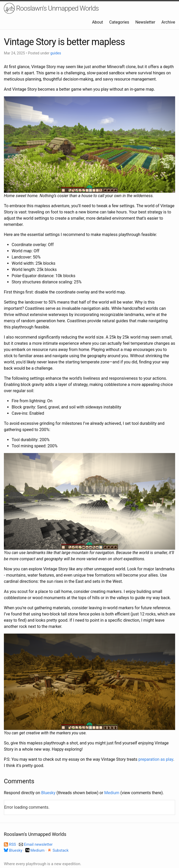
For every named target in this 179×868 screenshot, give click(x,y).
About (98, 22)
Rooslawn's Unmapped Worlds (51, 8)
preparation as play (156, 759)
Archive (168, 22)
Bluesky (48, 793)
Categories (119, 22)
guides (56, 53)
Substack (58, 850)
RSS (10, 844)
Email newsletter (36, 844)
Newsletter (145, 22)
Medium (112, 793)
